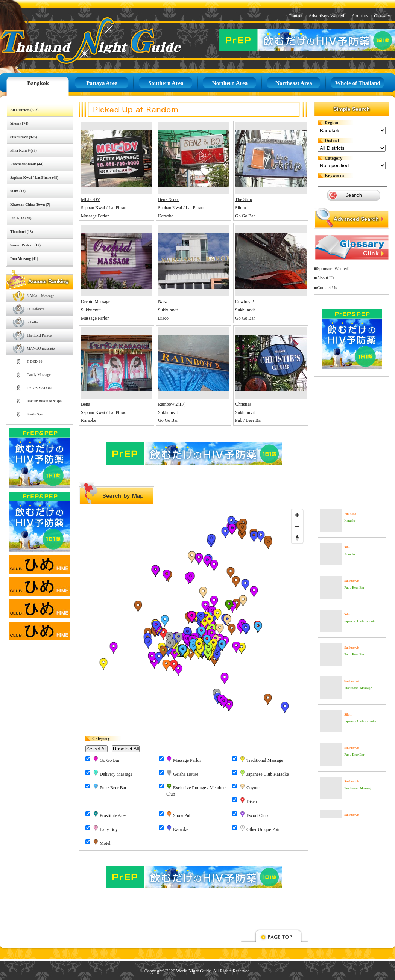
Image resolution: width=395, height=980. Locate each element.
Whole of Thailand (358, 83)
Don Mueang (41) (24, 259)
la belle (32, 322)
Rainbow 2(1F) (172, 404)
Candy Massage (39, 375)
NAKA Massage (40, 296)
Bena (86, 404)
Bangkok (38, 83)
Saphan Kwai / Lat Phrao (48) (34, 177)
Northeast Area (294, 83)
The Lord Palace (39, 335)
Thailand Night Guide (74, 40)
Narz (162, 302)
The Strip (244, 199)
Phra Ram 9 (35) (24, 150)
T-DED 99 (35, 362)
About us (360, 16)
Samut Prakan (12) (25, 245)
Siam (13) (18, 191)
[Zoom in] (297, 515)
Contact (295, 16)
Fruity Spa (35, 414)
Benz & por (169, 199)
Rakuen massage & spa (44, 401)
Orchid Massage (96, 302)
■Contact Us (326, 288)
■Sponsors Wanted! (332, 269)
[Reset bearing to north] (297, 538)
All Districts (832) (24, 110)
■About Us (324, 278)
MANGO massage (41, 348)
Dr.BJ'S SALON (39, 388)
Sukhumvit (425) (24, 137)
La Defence (35, 309)
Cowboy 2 (245, 302)
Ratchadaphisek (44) (27, 164)
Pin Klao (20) (21, 218)
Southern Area (166, 83)
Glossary (382, 16)
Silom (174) (19, 123)
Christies (243, 404)
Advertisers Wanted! (327, 16)
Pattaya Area (102, 83)
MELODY (90, 199)
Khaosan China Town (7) (30, 205)
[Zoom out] (297, 526)
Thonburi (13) (21, 232)
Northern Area (230, 83)
